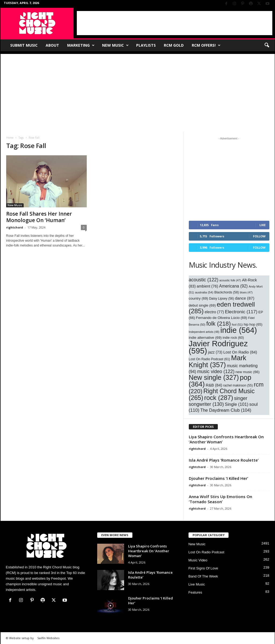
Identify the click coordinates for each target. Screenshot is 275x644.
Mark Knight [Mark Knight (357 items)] (218, 361)
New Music (115, 45)
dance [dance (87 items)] (245, 298)
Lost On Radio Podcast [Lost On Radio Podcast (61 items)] (209, 359)
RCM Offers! (206, 45)
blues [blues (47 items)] (246, 292)
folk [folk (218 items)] (218, 324)
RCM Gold (174, 45)
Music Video (198, 560)
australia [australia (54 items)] (204, 292)
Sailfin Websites (48, 638)
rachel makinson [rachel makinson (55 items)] (238, 385)
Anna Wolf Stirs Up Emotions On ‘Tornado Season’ (220, 499)
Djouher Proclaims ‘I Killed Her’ (218, 478)
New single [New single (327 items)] (214, 377)
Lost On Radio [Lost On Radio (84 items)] (240, 352)
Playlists (146, 45)
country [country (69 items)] (198, 298)
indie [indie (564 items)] (239, 330)
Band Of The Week (203, 576)
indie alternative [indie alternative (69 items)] (205, 338)
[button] (267, 45)
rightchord (15, 227)
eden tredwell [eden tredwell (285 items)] (222, 308)
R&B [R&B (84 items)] (214, 385)
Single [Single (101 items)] (237, 404)
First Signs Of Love (203, 568)
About (52, 45)
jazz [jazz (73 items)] (215, 352)
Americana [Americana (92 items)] (234, 286)
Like (263, 225)
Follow (259, 236)
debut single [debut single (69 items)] (202, 305)
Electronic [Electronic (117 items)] (241, 312)
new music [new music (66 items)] (248, 372)
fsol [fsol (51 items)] (237, 325)
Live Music (197, 584)
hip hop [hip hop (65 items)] (253, 324)
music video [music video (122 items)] (216, 371)
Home (10, 138)
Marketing (81, 45)
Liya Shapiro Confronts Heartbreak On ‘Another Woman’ (226, 439)
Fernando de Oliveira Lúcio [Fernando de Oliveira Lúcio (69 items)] (222, 318)
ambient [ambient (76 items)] (207, 286)
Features (195, 592)
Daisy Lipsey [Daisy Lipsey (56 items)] (221, 299)
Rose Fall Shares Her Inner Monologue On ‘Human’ (39, 217)
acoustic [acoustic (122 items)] (204, 280)
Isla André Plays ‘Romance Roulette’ (224, 460)
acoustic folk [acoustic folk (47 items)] (230, 280)
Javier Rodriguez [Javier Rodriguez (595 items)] (218, 347)
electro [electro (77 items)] (214, 312)
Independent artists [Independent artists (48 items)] (204, 332)
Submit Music (24, 45)
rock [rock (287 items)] (219, 398)
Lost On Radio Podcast (207, 552)
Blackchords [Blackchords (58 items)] (227, 292)
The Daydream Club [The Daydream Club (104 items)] (226, 410)
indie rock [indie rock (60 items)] (233, 338)
